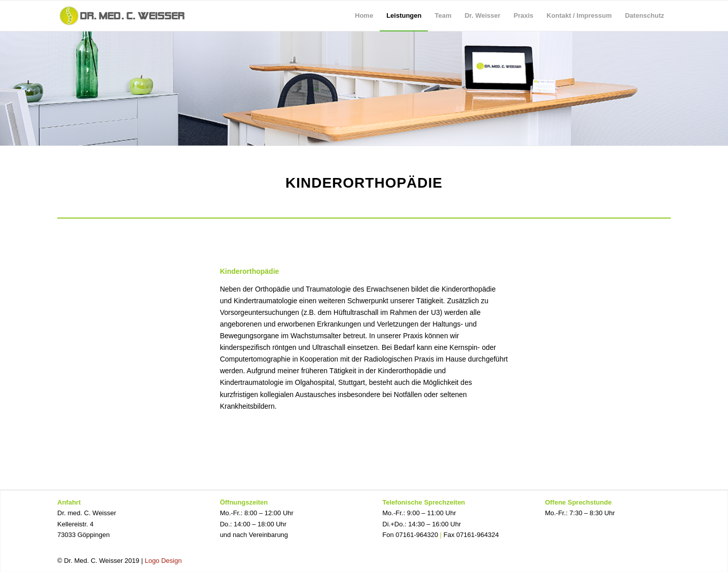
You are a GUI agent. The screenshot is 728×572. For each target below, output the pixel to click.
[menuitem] (364, 16)
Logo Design (163, 561)
